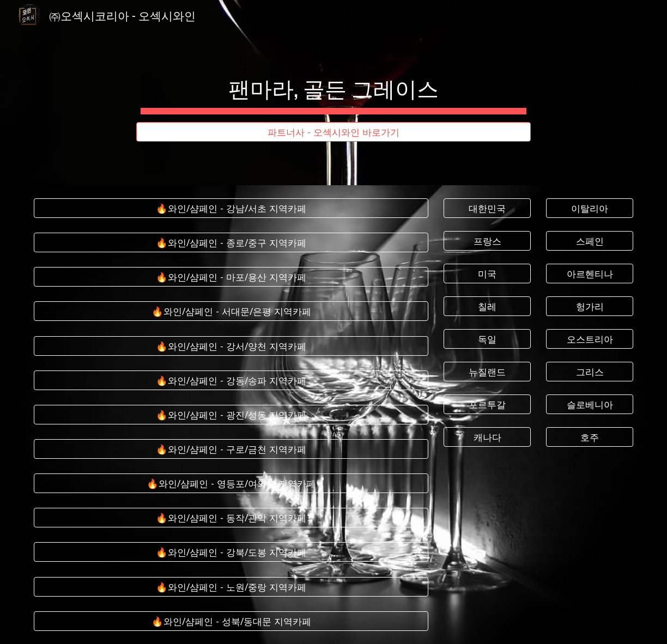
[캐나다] (487, 437)
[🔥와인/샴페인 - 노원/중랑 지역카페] (231, 587)
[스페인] (590, 241)
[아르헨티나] (590, 274)
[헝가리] (590, 306)
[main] (333, 83)
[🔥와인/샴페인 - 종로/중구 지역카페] (231, 243)
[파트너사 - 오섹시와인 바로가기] (333, 132)
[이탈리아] (590, 208)
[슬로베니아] (590, 404)
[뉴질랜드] (487, 372)
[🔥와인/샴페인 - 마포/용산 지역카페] (231, 277)
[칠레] (487, 306)
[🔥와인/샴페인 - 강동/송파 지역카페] (231, 380)
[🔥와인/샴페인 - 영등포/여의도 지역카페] (231, 484)
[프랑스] (487, 241)
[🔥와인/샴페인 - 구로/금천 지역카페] (231, 449)
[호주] (590, 437)
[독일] (487, 339)
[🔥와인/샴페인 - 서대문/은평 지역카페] (231, 311)
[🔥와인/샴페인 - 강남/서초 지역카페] (231, 208)
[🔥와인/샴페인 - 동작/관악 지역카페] (231, 518)
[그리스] (590, 372)
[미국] (487, 274)
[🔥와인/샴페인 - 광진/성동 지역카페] (231, 415)
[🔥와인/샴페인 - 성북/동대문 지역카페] (231, 621)
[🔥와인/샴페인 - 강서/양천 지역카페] (231, 346)
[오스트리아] (590, 339)
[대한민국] (487, 208)
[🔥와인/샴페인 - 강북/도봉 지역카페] (231, 552)
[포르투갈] (487, 404)
